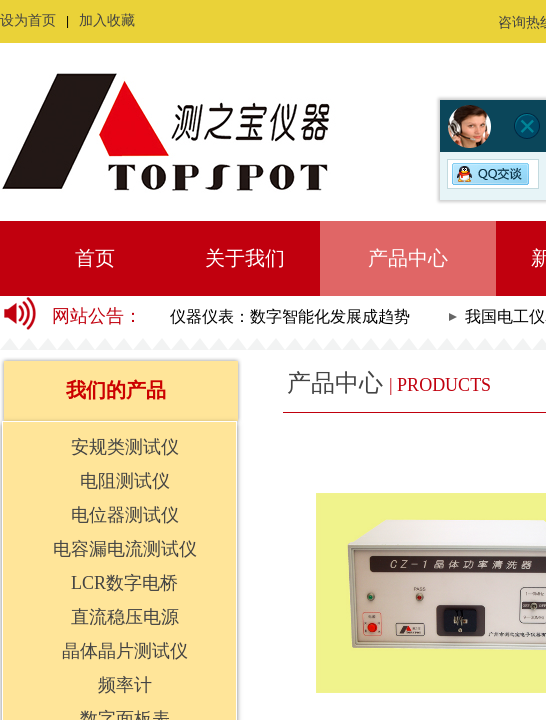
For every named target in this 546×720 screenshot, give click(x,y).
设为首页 (28, 20)
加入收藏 (107, 20)
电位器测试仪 (125, 515)
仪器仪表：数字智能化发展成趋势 (293, 316)
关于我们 (245, 258)
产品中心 (408, 258)
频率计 (125, 685)
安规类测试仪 (125, 447)
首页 (95, 258)
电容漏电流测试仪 (125, 549)
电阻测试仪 (125, 481)
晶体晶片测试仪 (125, 651)
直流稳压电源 (125, 617)
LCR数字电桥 (124, 583)
